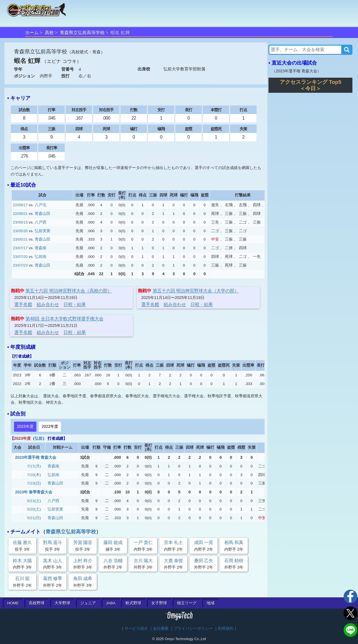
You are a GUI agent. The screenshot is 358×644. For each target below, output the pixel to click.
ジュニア (88, 603)
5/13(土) (34, 501)
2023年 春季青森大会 (34, 492)
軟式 (133, 603)
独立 (187, 603)
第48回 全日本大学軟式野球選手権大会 (64, 319)
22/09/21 (20, 214)
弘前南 (41, 257)
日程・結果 (75, 304)
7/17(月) (34, 466)
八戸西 (41, 222)
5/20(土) (34, 509)
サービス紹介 (136, 628)
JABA (111, 603)
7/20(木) (34, 475)
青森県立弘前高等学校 (82, 33)
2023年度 (25, 426)
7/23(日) (34, 483)
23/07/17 (20, 248)
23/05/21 (20, 239)
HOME (13, 603)
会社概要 (161, 628)
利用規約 (226, 628)
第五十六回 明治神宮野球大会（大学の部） (196, 291)
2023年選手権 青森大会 (36, 457)
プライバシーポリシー (193, 628)
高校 (49, 33)
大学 (62, 603)
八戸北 (41, 205)
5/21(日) (34, 518)
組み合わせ (48, 304)
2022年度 (50, 426)
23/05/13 (20, 222)
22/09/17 (20, 205)
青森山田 (43, 214)
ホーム (32, 33)
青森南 (41, 248)
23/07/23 (20, 265)
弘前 (39, 438)
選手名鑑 (23, 304)
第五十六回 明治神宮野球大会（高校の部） (69, 291)
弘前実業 (43, 231)
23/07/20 (20, 257)
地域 (211, 603)
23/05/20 (20, 231)
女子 (159, 603)
